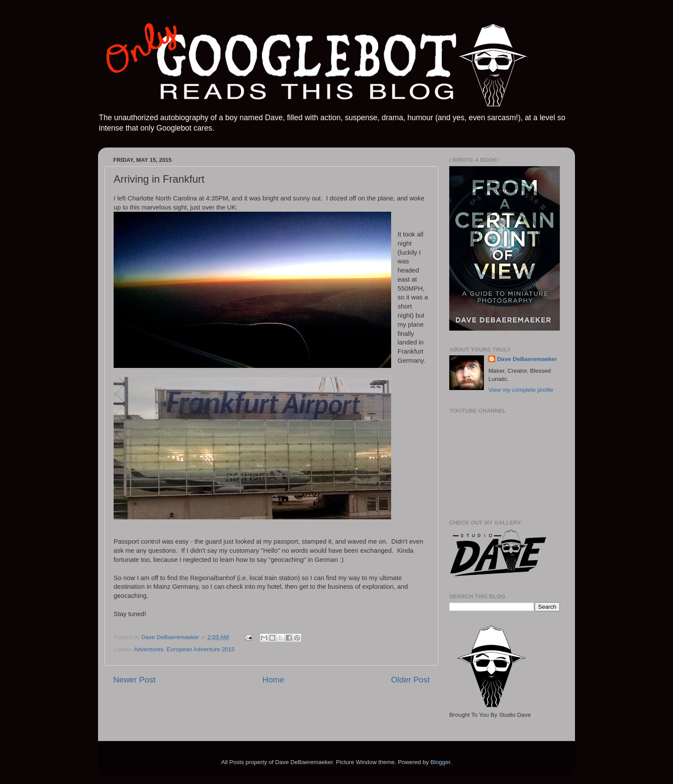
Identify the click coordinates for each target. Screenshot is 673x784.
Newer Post (134, 680)
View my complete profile (521, 390)
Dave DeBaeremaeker (527, 359)
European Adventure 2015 (201, 649)
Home (273, 680)
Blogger (440, 762)
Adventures (149, 649)
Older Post (410, 680)
